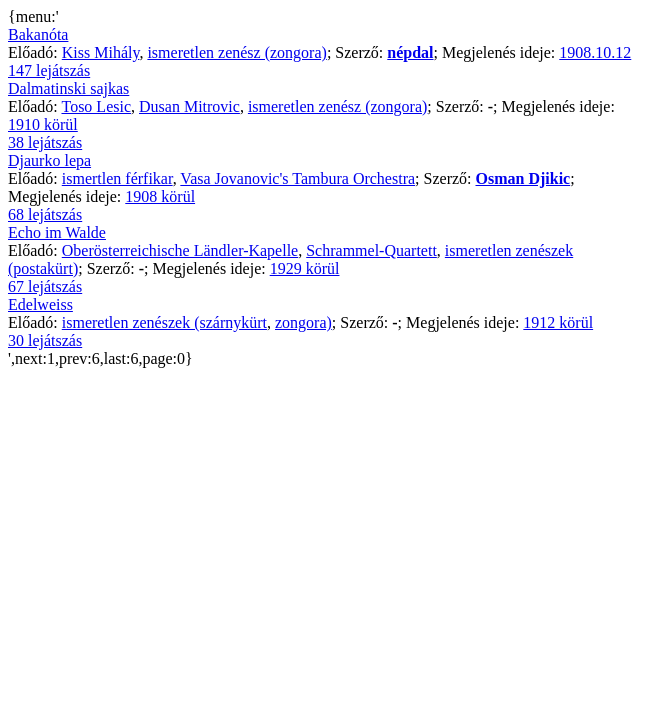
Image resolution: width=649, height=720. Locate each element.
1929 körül (305, 268)
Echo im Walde (57, 232)
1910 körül (43, 124)
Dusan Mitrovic (189, 106)
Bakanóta (38, 34)
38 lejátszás (45, 142)
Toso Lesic (96, 106)
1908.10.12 (595, 52)
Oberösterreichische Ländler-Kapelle (180, 250)
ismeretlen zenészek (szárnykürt (164, 322)
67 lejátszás (45, 286)
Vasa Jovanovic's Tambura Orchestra (297, 178)
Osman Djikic (523, 178)
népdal (410, 52)
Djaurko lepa (49, 160)
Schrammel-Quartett (371, 250)
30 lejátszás (45, 340)
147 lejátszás (49, 70)
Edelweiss (40, 304)
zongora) (303, 322)
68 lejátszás (45, 214)
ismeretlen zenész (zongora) (236, 52)
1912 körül (558, 322)
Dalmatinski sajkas (68, 88)
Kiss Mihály (101, 52)
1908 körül (160, 196)
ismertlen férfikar (117, 178)
